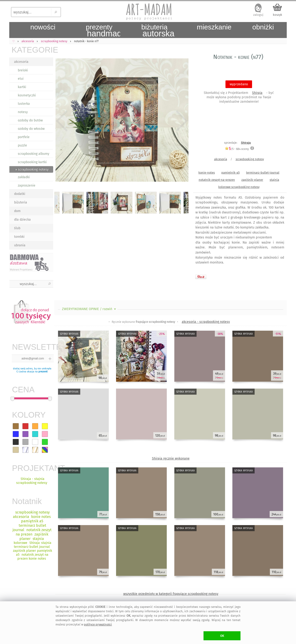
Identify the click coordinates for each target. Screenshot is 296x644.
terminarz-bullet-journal (263, 173)
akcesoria (21, 62)
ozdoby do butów (30, 120)
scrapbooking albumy (34, 154)
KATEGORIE (32, 50)
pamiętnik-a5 (230, 173)
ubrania (20, 245)
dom (17, 211)
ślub (17, 228)
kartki (22, 87)
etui (21, 79)
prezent (43, 372)
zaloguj (258, 15)
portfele (24, 137)
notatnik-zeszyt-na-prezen (217, 180)
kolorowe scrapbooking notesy (239, 187)
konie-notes (207, 173)
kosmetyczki (27, 95)
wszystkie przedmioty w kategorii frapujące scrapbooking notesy (171, 594)
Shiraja (257, 93)
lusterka (24, 104)
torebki (19, 237)
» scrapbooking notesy (32, 170)
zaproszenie (27, 186)
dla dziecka (22, 220)
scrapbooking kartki (32, 162)
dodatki (20, 194)
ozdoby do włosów (31, 129)
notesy (23, 112)
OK (222, 636)
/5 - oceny (237, 149)
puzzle (22, 145)
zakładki (24, 177)
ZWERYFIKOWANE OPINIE (89, 309)
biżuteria (21, 202)
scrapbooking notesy (250, 159)
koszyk (277, 15)
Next (181, 121)
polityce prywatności (98, 624)
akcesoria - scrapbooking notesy (206, 322)
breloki (23, 70)
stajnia (274, 180)
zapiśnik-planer (252, 180)
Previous (62, 121)
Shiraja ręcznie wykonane (171, 458)
